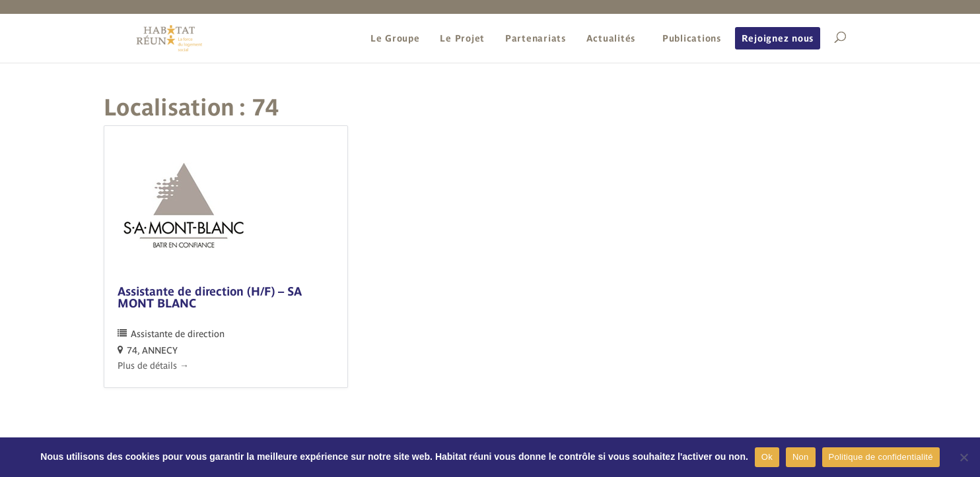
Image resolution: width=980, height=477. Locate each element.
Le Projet (462, 38)
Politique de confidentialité (881, 457)
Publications (692, 38)
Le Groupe (395, 38)
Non (801, 457)
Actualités (611, 38)
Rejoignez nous (778, 38)
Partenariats (536, 38)
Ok (767, 457)
